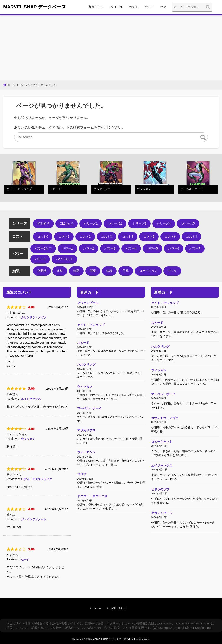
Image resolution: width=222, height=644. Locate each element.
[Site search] (111, 138)
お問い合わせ (119, 608)
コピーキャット (162, 450)
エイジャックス (32, 399)
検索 (217, 8)
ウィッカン (29, 439)
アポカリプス (86, 439)
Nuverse (167, 622)
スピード (83, 346)
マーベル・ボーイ (89, 415)
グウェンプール (88, 304)
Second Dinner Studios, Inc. (196, 622)
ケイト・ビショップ (91, 327)
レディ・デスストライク (38, 480)
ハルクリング (86, 369)
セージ (26, 560)
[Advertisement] (111, 49)
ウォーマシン (86, 462)
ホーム (102, 608)
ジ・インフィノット (35, 520)
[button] (203, 138)
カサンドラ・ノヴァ (35, 318)
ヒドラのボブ (160, 501)
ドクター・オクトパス (92, 508)
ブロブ (82, 485)
